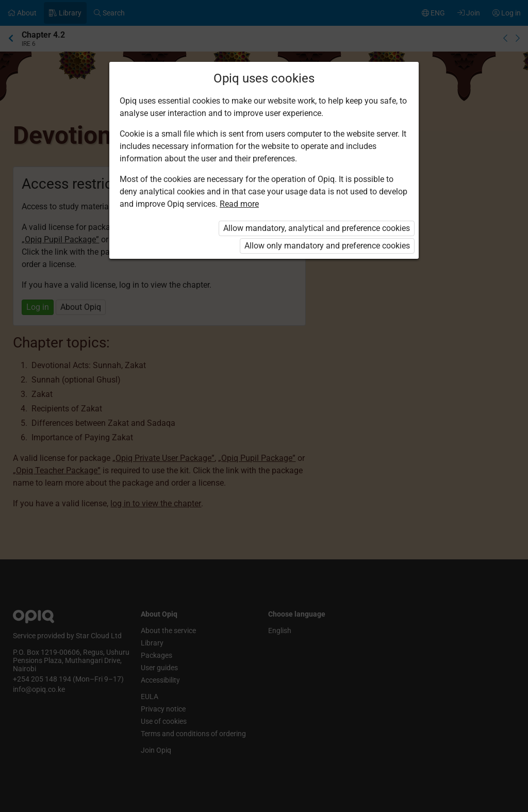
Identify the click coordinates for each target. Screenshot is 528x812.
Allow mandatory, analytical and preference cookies (317, 228)
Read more (239, 204)
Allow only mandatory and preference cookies (327, 246)
